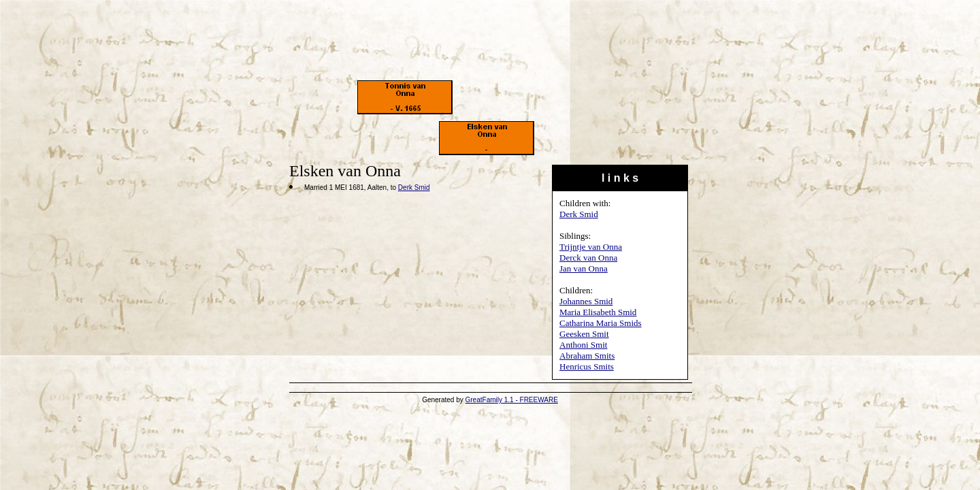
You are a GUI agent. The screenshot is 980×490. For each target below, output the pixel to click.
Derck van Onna (588, 258)
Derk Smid (579, 214)
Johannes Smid (586, 301)
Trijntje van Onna (591, 247)
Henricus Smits (587, 366)
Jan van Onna (584, 268)
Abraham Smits (587, 356)
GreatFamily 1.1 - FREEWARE (512, 400)
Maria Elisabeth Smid (598, 312)
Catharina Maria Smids (601, 323)
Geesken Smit (584, 334)
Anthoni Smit (583, 345)
